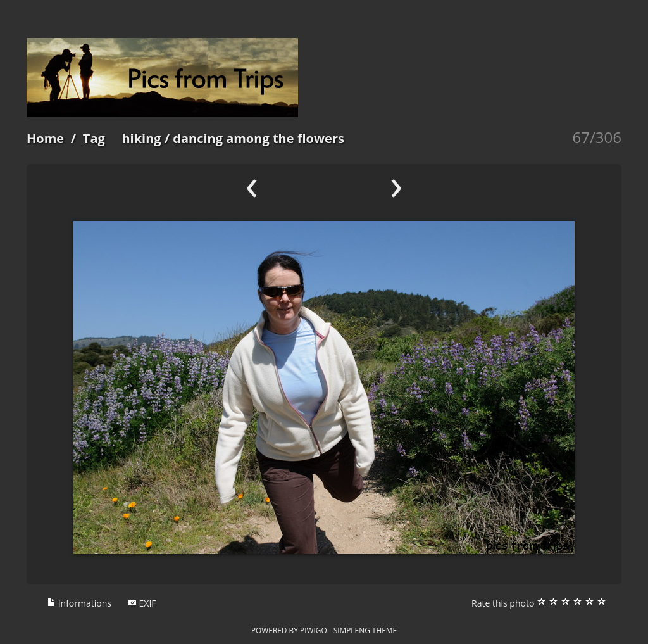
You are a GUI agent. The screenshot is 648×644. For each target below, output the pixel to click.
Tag (94, 138)
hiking (141, 138)
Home (45, 138)
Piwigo (314, 630)
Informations (79, 603)
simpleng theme (365, 630)
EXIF (142, 603)
